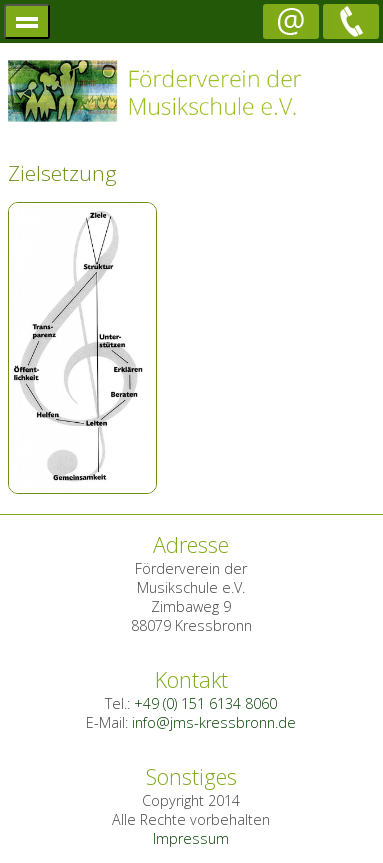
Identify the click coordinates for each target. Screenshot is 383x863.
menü (27, 21)
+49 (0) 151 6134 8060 (205, 703)
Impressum (191, 838)
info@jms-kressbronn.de (214, 722)
